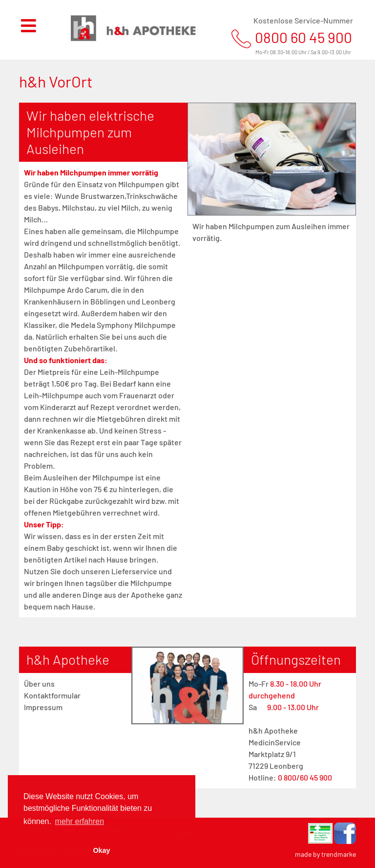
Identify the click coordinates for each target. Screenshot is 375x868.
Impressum (43, 707)
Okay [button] (101, 850)
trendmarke (339, 854)
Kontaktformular (52, 695)
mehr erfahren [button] (80, 821)
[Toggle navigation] (34, 30)
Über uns (39, 684)
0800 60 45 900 (303, 37)
